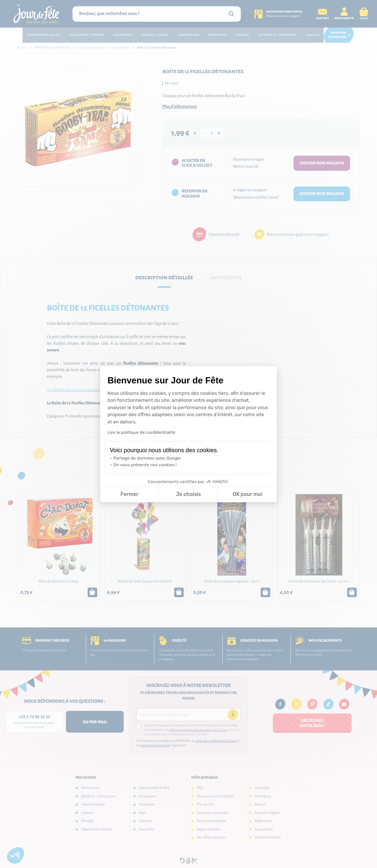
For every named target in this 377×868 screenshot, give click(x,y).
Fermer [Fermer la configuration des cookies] (129, 494)
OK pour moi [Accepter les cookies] (248, 494)
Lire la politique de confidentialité (141, 432)
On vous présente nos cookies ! (145, 465)
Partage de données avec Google (147, 458)
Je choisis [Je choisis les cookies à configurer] (188, 494)
